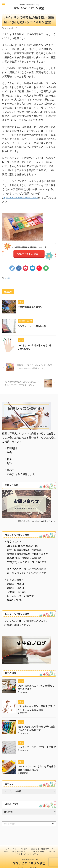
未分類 (7, 278)
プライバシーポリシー (32, 850)
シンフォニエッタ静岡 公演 (32, 326)
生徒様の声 (21, 848)
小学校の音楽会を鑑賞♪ (30, 307)
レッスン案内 (22, 845)
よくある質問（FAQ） (37, 848)
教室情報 (34, 845)
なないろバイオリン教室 (29, 8)
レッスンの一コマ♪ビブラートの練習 (37, 747)
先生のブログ (9, 848)
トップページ (9, 845)
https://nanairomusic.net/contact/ (20, 198)
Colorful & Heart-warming (29, 855)
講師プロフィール (47, 845)
